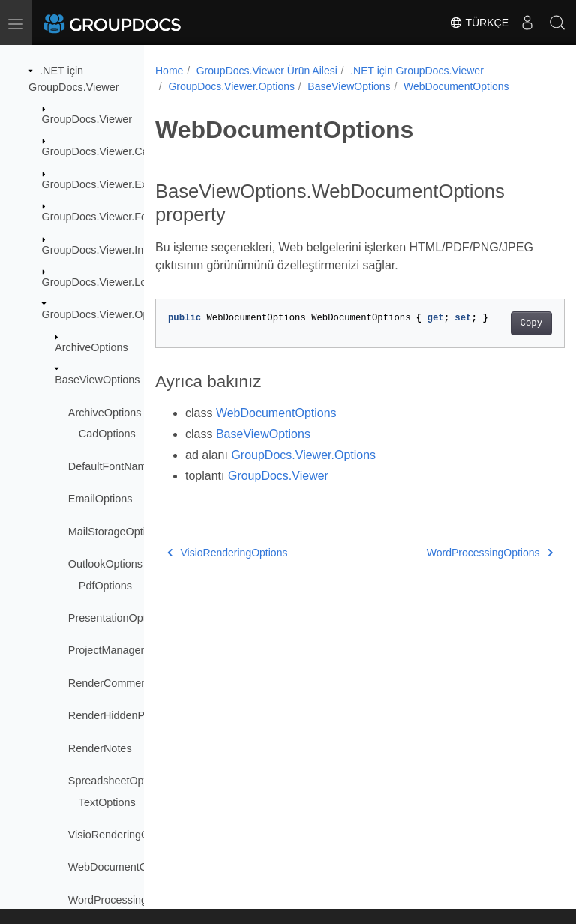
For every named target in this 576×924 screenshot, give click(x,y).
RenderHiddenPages (118, 715)
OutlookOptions (105, 564)
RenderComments (112, 683)
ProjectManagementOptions (135, 650)
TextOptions (107, 802)
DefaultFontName (111, 466)
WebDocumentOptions (123, 867)
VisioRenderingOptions (123, 835)
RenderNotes (100, 748)
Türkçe (479, 22)
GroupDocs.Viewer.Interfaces (112, 250)
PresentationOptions (117, 618)
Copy (502, 323)
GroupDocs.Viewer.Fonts (102, 217)
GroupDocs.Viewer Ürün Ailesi (267, 70)
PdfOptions (105, 586)
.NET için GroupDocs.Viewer (417, 70)
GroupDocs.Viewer (87, 119)
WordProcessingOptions (126, 900)
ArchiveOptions (91, 347)
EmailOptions (100, 499)
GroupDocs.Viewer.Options (107, 314)
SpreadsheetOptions (117, 781)
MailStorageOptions (115, 532)
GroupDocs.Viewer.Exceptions (115, 184)
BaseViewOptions (97, 379)
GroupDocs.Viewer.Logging (108, 282)
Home (169, 70)
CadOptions (107, 433)
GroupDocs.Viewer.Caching (108, 151)
